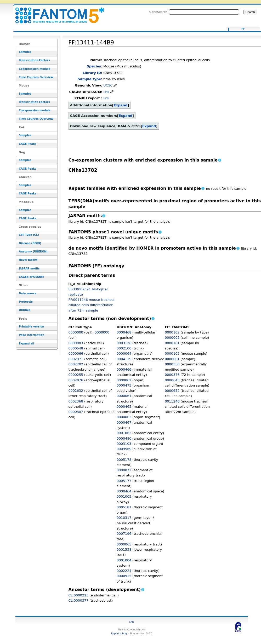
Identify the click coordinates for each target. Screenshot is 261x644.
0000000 (76, 332)
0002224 (124, 571)
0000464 (124, 491)
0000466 (124, 369)
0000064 (124, 353)
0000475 (124, 385)
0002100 (124, 348)
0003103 (124, 444)
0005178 (124, 460)
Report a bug (119, 633)
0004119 (124, 359)
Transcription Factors (34, 60)
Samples (25, 52)
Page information (32, 335)
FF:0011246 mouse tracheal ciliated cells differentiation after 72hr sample (92, 305)
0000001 (172, 359)
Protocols (26, 302)
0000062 (124, 380)
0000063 (124, 417)
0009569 (124, 449)
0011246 (172, 401)
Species (94, 66)
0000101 (172, 343)
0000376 (172, 375)
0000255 (76, 375)
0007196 (124, 534)
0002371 (76, 359)
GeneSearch (158, 12)
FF (243, 29)
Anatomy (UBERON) (33, 252)
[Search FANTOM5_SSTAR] (204, 12)
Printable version (32, 327)
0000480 (124, 438)
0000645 (172, 380)
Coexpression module (35, 69)
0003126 (124, 343)
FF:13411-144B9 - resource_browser (56, 12)
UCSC (108, 85)
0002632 (76, 391)
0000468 (124, 332)
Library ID (92, 73)
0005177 (124, 481)
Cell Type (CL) (29, 235)
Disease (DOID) (30, 243)
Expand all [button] (27, 344)
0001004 (124, 560)
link (106, 92)
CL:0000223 (79, 595)
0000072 (124, 470)
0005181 (124, 507)
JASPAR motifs (29, 269)
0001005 (124, 496)
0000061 (124, 396)
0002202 (76, 364)
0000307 (76, 412)
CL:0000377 (79, 600)
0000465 (124, 407)
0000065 (124, 544)
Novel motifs (28, 260)
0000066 (76, 353)
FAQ (132, 622)
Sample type (89, 79)
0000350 (172, 364)
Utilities (25, 310)
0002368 (76, 401)
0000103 (172, 353)
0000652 (172, 391)
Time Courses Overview (36, 77)
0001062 (124, 433)
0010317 (124, 518)
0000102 (172, 332)
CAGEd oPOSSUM (31, 277)
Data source (28, 293)
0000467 (124, 422)
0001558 (124, 550)
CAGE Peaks (28, 144)
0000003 (76, 343)
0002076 (76, 380)
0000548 (76, 348)
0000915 (124, 576)
